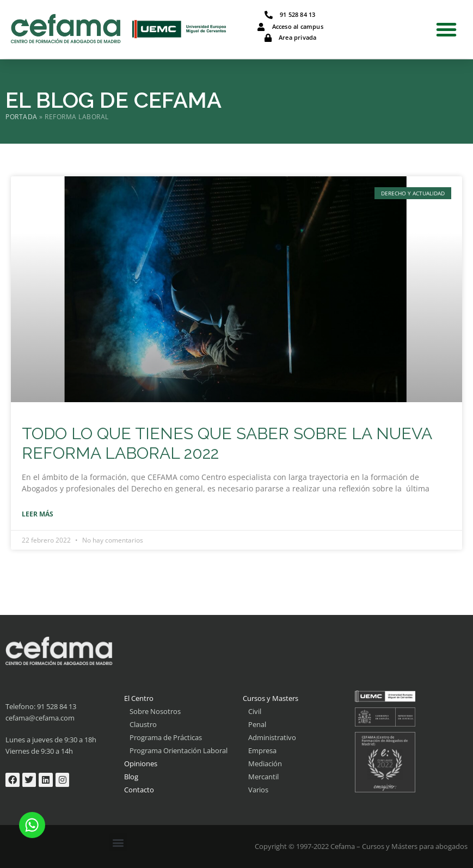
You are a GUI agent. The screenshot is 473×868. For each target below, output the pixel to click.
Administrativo (272, 737)
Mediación (265, 764)
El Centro (139, 698)
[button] (446, 29)
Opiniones (141, 764)
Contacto (139, 790)
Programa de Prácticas (166, 737)
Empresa (262, 750)
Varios (258, 790)
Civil (255, 711)
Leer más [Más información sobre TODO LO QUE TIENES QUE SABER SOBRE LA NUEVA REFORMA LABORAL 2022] (38, 514)
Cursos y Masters (271, 698)
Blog (131, 777)
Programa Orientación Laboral (179, 750)
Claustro (143, 724)
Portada (21, 116)
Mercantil (263, 777)
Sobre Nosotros (155, 711)
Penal (257, 724)
